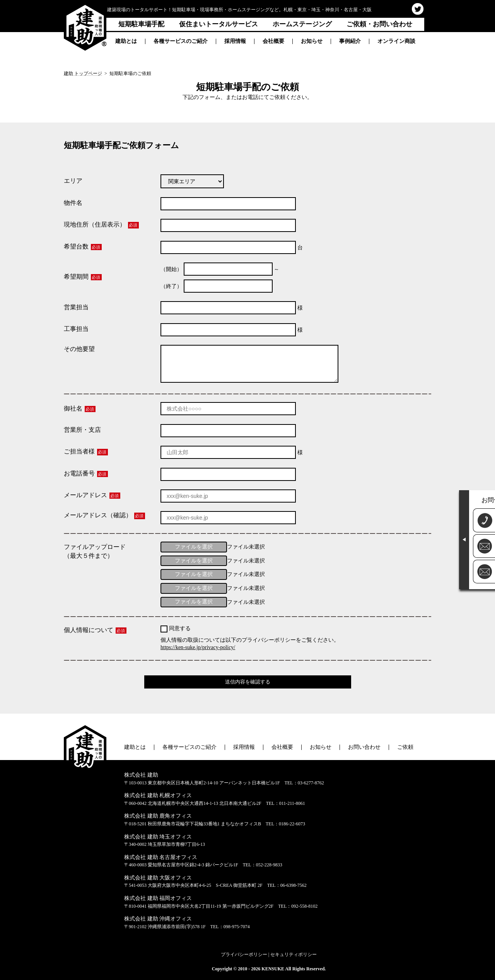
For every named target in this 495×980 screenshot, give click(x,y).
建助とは (126, 41)
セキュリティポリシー (294, 954)
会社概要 (273, 41)
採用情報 (235, 41)
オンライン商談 (396, 41)
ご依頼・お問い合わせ (379, 24)
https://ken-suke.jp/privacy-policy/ (198, 647)
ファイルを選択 (194, 547)
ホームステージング (302, 24)
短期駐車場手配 (141, 24)
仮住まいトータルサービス (218, 24)
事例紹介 (350, 41)
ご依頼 (405, 747)
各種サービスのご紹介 (181, 41)
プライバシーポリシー (244, 954)
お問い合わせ (364, 747)
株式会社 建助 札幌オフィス (158, 795)
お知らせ (312, 41)
